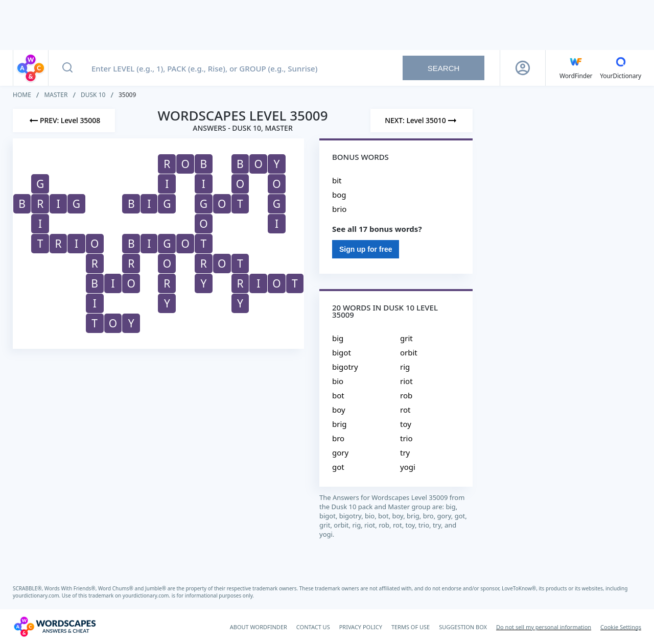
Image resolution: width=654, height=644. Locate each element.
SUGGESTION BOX (463, 627)
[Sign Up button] (523, 68)
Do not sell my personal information (544, 627)
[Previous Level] (64, 121)
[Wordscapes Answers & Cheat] (55, 627)
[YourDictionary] (621, 68)
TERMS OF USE (411, 627)
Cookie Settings (621, 627)
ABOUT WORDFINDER (259, 627)
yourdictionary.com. (37, 595)
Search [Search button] (444, 68)
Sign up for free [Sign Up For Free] (366, 249)
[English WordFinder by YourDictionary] (576, 68)
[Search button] (67, 68)
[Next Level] (422, 121)
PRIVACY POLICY (361, 627)
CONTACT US (313, 627)
